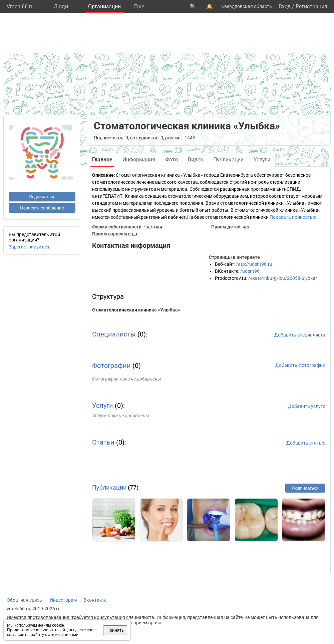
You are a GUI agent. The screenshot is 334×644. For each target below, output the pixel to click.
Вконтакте (95, 600)
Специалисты (114, 334)
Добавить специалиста (300, 335)
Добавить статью (306, 443)
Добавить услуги (307, 406)
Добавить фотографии (300, 365)
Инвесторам (63, 600)
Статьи (103, 442)
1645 (190, 138)
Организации (104, 7)
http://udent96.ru (254, 264)
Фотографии (111, 366)
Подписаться (42, 197)
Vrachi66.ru (20, 7)
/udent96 (250, 271)
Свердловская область (247, 6)
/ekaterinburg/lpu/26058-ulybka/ (283, 278)
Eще (139, 7)
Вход (285, 7)
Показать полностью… (294, 217)
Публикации (109, 487)
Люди (61, 7)
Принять (115, 630)
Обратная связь (24, 600)
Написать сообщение (42, 208)
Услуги (103, 406)
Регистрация (311, 7)
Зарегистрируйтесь (30, 247)
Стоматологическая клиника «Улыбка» (136, 310)
